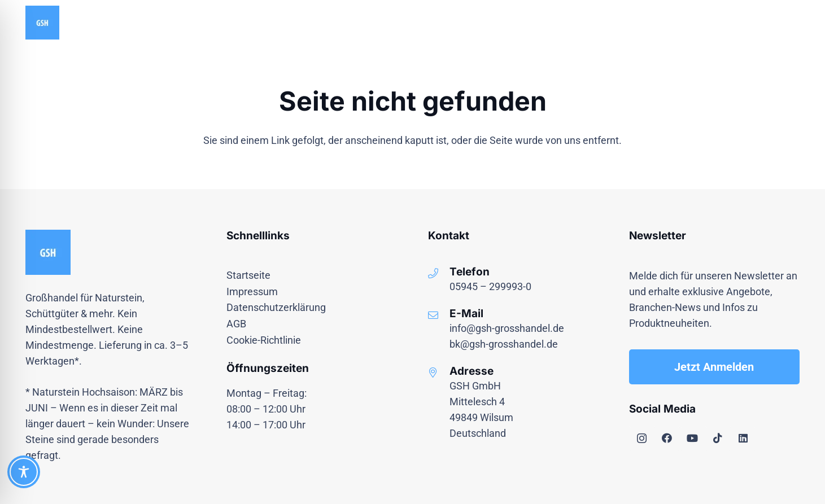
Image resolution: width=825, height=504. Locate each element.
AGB (236, 324)
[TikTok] (718, 438)
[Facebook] (667, 438)
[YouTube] (693, 438)
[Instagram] (642, 438)
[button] (791, 23)
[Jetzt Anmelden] (714, 367)
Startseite (248, 275)
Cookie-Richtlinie (264, 340)
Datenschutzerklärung (276, 307)
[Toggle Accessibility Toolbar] (24, 472)
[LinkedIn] (743, 438)
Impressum (252, 292)
